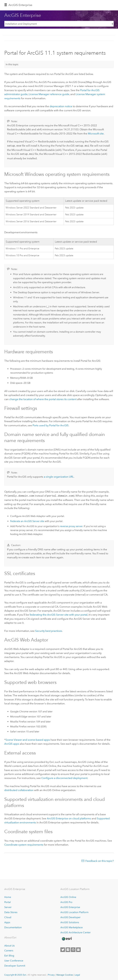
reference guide (49, 94)
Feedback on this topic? (100, 860)
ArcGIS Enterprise (20, 5)
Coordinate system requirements (24, 844)
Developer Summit (15, 965)
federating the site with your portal (59, 614)
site (96, 134)
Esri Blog (9, 955)
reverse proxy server (71, 525)
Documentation (13, 926)
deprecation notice (61, 106)
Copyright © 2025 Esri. (16, 974)
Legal (77, 974)
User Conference (14, 960)
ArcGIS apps (12, 743)
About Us (9, 945)
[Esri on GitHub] (73, 949)
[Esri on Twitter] (63, 949)
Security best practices (49, 630)
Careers (9, 950)
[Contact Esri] (78, 949)
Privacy (51, 974)
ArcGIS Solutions (70, 921)
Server (8, 906)
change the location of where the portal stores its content (43, 399)
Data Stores (11, 911)
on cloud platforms (69, 818)
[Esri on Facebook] (68, 949)
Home (8, 896)
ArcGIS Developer (70, 916)
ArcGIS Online (68, 896)
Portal (8, 901)
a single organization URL (59, 476)
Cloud (8, 916)
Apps (7, 921)
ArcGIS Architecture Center (76, 932)
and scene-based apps (28, 739)
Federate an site (27, 520)
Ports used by (51, 425)
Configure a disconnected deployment (64, 777)
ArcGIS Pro (66, 901)
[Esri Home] (67, 938)
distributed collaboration (19, 789)
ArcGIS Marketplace (72, 926)
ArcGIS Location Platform (74, 911)
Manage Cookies (65, 974)
